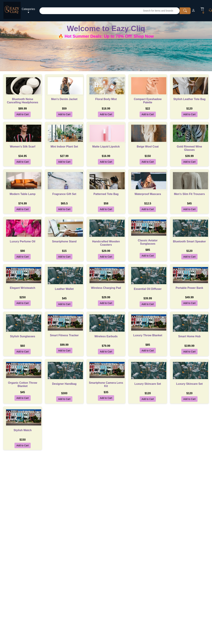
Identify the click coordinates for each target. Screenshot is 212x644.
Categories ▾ (28, 11)
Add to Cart (23, 114)
